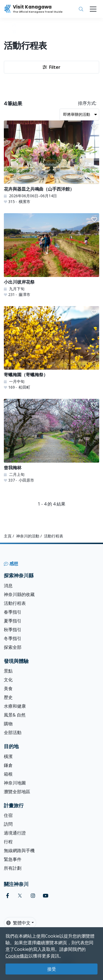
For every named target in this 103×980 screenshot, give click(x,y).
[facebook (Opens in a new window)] (8, 896)
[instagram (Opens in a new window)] (33, 896)
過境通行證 (15, 833)
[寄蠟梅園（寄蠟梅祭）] (51, 348)
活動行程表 (15, 603)
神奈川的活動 (28, 536)
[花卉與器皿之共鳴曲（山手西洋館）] (51, 162)
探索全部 (13, 647)
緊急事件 (13, 859)
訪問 (8, 824)
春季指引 (13, 612)
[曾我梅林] (51, 441)
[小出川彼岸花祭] (51, 255)
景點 (8, 671)
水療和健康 (15, 706)
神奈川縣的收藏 (19, 594)
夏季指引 (13, 621)
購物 (8, 724)
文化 (8, 680)
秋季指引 (13, 630)
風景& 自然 (15, 715)
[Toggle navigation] (93, 9)
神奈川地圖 (15, 783)
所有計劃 (13, 868)
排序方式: (87, 103)
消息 (8, 586)
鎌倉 (8, 765)
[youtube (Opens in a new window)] (46, 896)
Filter (51, 67)
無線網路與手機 (19, 850)
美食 (8, 688)
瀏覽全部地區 (17, 792)
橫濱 (8, 756)
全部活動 (13, 732)
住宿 (8, 815)
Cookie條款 (17, 956)
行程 (8, 842)
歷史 (8, 697)
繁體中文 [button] (18, 923)
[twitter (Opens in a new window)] (20, 896)
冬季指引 (13, 638)
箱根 (8, 774)
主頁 (8, 536)
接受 (52, 969)
